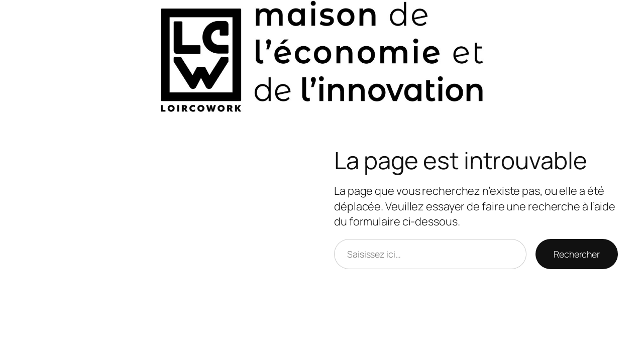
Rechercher (577, 254)
